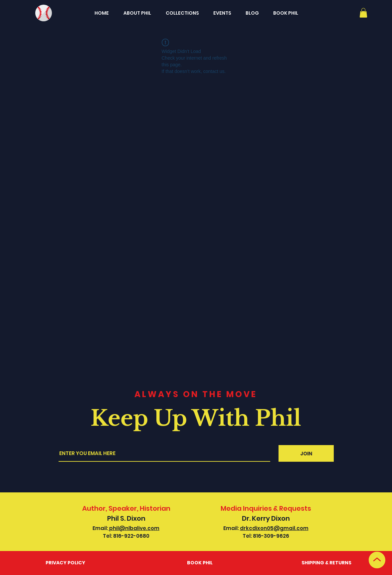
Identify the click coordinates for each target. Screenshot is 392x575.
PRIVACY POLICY (65, 563)
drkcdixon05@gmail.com (274, 528)
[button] (363, 13)
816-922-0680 (131, 536)
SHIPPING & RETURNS (326, 563)
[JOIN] (306, 453)
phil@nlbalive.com (134, 528)
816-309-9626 (271, 536)
